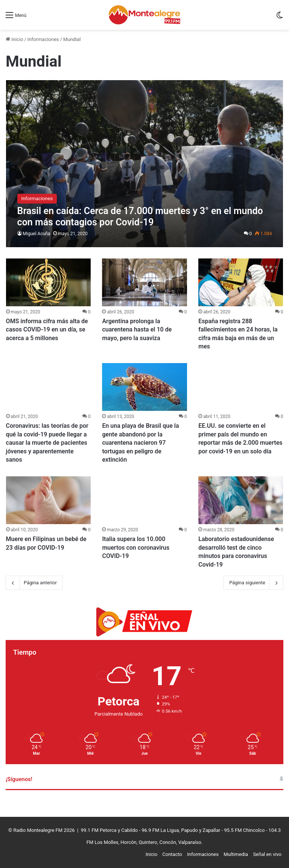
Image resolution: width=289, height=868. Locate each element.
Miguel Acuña (37, 234)
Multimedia (236, 854)
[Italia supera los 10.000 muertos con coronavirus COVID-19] (144, 500)
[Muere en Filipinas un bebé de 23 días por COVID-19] (48, 500)
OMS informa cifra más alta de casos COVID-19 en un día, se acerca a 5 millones (47, 330)
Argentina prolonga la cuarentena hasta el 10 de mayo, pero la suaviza (137, 330)
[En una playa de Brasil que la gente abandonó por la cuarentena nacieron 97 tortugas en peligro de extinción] (144, 387)
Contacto (172, 854)
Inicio (14, 39)
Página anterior (34, 583)
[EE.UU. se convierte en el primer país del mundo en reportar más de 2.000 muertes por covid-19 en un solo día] (241, 387)
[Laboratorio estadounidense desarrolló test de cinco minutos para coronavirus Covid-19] (241, 500)
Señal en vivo (267, 854)
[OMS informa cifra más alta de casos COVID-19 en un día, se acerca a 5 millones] (48, 282)
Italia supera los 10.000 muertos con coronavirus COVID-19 (136, 547)
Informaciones (43, 39)
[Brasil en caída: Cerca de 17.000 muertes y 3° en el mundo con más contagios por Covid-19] (145, 164)
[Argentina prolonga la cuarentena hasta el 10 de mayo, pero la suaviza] (144, 282)
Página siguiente (253, 583)
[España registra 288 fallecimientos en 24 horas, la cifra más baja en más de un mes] (241, 282)
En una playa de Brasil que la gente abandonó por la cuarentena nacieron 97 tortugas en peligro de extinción (140, 443)
